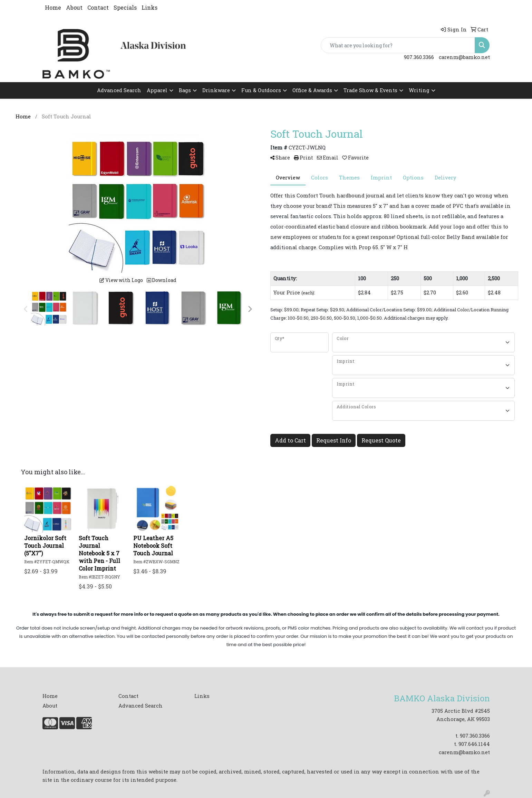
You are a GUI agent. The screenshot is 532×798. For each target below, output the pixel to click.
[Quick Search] (398, 45)
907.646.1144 (474, 744)
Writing (419, 90)
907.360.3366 (419, 57)
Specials (125, 7)
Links (149, 7)
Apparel (157, 90)
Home (53, 7)
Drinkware (216, 90)
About (74, 7)
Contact (98, 7)
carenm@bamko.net (464, 57)
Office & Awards (312, 90)
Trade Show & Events (370, 90)
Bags (185, 90)
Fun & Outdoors (261, 90)
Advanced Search (119, 90)
